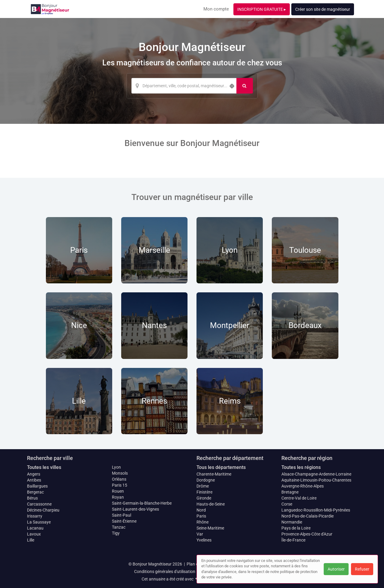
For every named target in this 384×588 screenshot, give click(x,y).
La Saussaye (39, 522)
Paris (201, 516)
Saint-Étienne (124, 521)
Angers (34, 474)
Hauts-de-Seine (211, 504)
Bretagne (290, 492)
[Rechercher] (245, 86)
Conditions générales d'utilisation (165, 572)
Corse (287, 504)
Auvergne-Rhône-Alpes (303, 486)
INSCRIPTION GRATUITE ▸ (262, 9)
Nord (201, 510)
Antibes (34, 480)
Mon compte (216, 9)
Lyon (116, 467)
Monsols (120, 473)
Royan (118, 497)
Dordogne (206, 480)
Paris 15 (120, 485)
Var (200, 534)
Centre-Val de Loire (299, 498)
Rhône (202, 522)
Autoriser (336, 569)
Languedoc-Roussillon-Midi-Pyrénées (316, 510)
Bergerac (35, 492)
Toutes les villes (44, 467)
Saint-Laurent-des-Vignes (135, 509)
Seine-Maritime (210, 528)
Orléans (119, 479)
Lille (31, 540)
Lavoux (34, 534)
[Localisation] (184, 86)
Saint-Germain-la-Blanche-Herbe (142, 503)
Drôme (203, 486)
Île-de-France (293, 540)
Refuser (362, 569)
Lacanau (35, 528)
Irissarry (35, 516)
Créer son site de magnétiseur (323, 9)
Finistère (204, 492)
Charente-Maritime (214, 474)
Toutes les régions (301, 467)
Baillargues (37, 486)
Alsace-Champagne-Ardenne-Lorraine (316, 474)
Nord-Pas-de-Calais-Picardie (307, 516)
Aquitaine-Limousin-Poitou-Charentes (316, 480)
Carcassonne (39, 504)
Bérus (32, 498)
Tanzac (119, 527)
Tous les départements (221, 467)
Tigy (116, 533)
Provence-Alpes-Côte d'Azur (307, 534)
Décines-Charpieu (43, 510)
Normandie (292, 522)
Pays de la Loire (296, 528)
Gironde (204, 498)
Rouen (118, 491)
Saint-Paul (121, 515)
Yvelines (204, 540)
